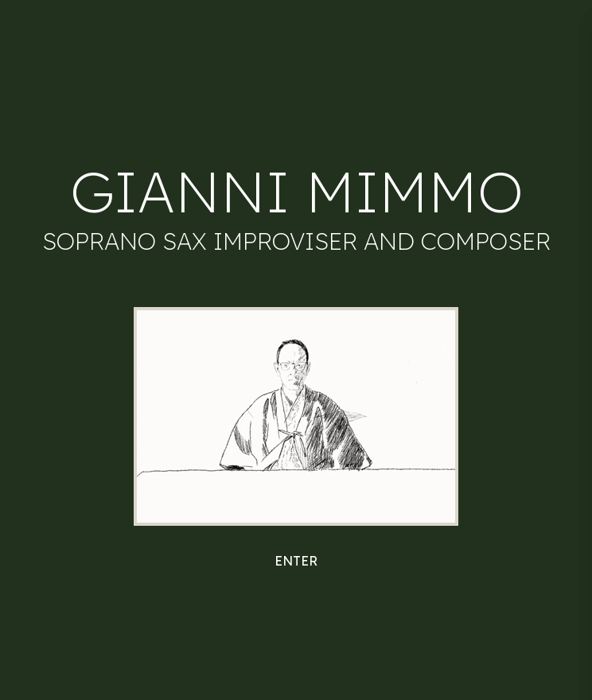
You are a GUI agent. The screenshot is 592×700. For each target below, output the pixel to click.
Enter (296, 561)
